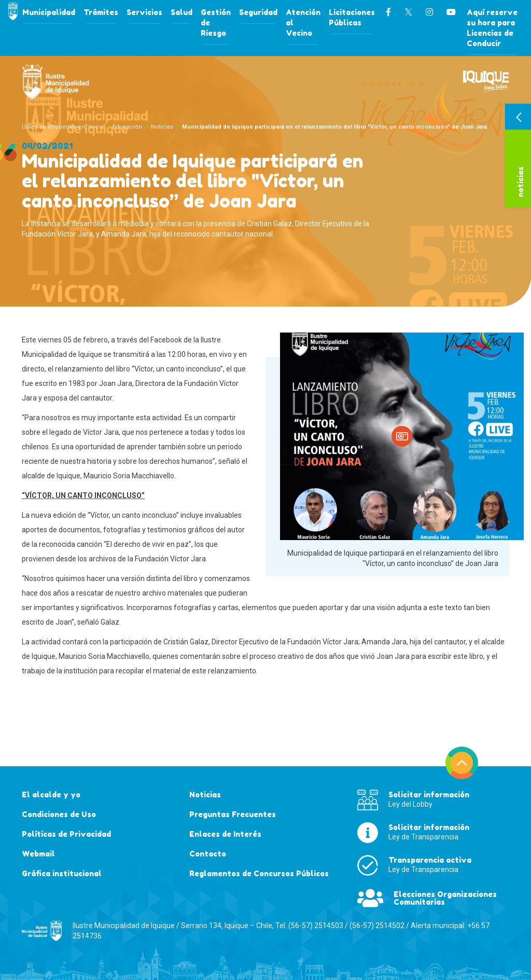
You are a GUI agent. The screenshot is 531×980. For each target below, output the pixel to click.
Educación (127, 127)
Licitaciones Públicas (352, 17)
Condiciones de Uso (59, 814)
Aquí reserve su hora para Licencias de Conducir (492, 28)
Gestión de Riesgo (216, 23)
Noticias (162, 127)
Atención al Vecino (303, 23)
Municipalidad (49, 12)
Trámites (101, 12)
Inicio (96, 127)
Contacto (208, 854)
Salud (181, 12)
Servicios (144, 12)
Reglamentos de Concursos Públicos (259, 873)
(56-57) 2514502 (377, 926)
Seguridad (258, 12)
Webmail (38, 854)
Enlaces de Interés (225, 834)
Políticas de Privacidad (66, 834)
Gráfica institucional (62, 873)
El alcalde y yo (51, 795)
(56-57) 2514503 (316, 926)
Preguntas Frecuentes (233, 814)
